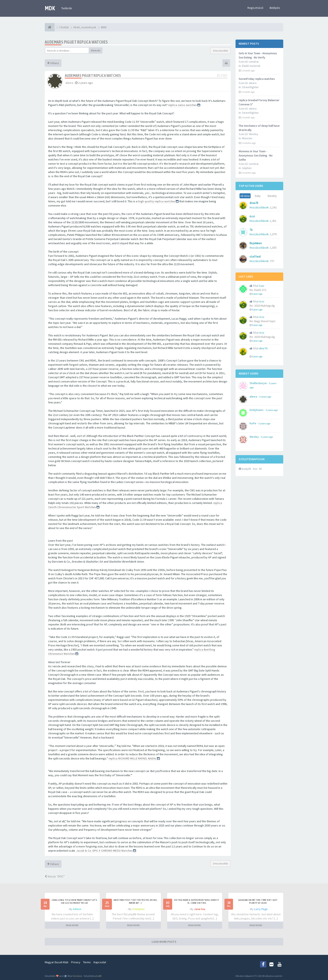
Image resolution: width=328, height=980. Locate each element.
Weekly (272, 196)
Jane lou (200, 909)
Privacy (76, 962)
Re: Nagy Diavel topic (263, 321)
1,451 (273, 221)
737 (272, 261)
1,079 (273, 234)
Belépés (275, 8)
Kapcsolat (100, 962)
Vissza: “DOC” (55, 876)
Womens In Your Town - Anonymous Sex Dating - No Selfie (256, 155)
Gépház (247, 168)
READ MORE (72, 925)
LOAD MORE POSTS (164, 942)
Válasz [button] (53, 63)
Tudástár (67, 8)
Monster (247, 138)
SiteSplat (138, 909)
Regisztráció (255, 8)
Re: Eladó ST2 (258, 290)
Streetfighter (250, 87)
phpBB (98, 976)
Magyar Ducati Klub (57, 962)
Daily (258, 196)
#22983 (222, 76)
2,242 (273, 207)
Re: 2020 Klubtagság (262, 306)
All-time (245, 196)
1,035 (273, 248)
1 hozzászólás (220, 51)
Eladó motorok (251, 66)
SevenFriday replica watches (257, 79)
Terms (87, 962)
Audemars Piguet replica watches (76, 42)
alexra (69, 83)
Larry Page (261, 909)
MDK (50, 8)
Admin (77, 909)
